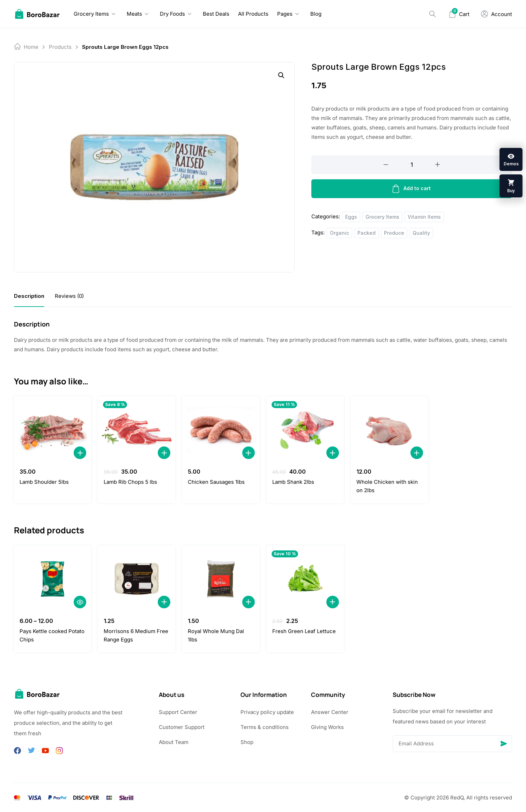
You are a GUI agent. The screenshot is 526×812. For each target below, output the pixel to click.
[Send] (504, 744)
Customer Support (182, 727)
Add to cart (412, 189)
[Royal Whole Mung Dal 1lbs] (221, 579)
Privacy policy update (267, 712)
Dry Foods (172, 14)
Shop (247, 742)
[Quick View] (80, 602)
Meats (134, 14)
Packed (366, 233)
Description (29, 296)
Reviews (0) (69, 296)
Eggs (351, 217)
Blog (316, 14)
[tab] (29, 296)
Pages (285, 14)
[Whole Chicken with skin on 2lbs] (389, 430)
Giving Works (327, 727)
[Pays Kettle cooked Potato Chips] (53, 579)
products (60, 47)
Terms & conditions (265, 727)
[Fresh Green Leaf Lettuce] (305, 579)
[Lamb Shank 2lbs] (305, 430)
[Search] (432, 14)
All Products (253, 14)
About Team (174, 742)
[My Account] (496, 14)
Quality (421, 233)
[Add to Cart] (80, 453)
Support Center (178, 712)
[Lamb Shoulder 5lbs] (53, 430)
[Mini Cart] (459, 14)
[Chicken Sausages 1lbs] (221, 430)
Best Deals (216, 14)
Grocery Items (91, 14)
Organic (339, 233)
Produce (394, 233)
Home (31, 47)
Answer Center (330, 712)
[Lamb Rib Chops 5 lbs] (137, 430)
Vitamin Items (424, 217)
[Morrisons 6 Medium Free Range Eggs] (137, 579)
